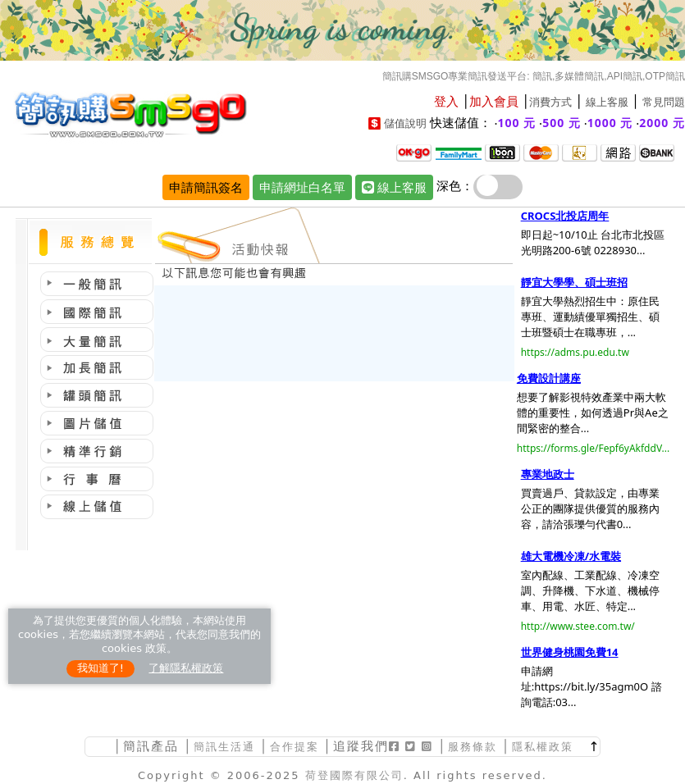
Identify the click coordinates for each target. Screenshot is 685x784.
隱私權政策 (543, 747)
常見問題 (664, 102)
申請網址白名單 (302, 187)
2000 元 (662, 123)
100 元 (517, 123)
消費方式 (550, 102)
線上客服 (607, 102)
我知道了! (100, 668)
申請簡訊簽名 (206, 187)
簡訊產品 (151, 746)
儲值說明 (405, 123)
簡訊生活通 (224, 747)
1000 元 (610, 123)
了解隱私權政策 (186, 668)
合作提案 (295, 747)
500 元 (562, 123)
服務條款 (473, 747)
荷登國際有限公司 (354, 775)
